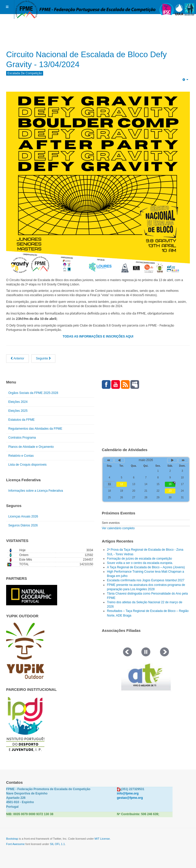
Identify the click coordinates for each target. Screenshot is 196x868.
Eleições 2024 (18, 402)
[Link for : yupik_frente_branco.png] (25, 651)
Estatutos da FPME (22, 420)
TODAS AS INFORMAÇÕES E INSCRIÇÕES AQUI (98, 336)
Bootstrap (12, 839)
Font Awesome (15, 844)
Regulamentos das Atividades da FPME (35, 429)
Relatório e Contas (21, 456)
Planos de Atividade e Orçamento (31, 447)
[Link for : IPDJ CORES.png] (25, 724)
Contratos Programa (22, 438)
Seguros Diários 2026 (23, 525)
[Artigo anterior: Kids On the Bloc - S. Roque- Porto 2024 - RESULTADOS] (17, 359)
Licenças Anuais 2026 (23, 516)
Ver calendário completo (118, 528)
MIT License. (102, 839)
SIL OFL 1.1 (58, 844)
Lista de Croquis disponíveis (28, 465)
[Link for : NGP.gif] (32, 595)
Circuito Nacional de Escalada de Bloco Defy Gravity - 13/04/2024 (97, 59)
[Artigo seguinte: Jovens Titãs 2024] (44, 359)
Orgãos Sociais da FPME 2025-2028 (33, 393)
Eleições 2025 (18, 411)
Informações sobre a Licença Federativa (36, 491)
